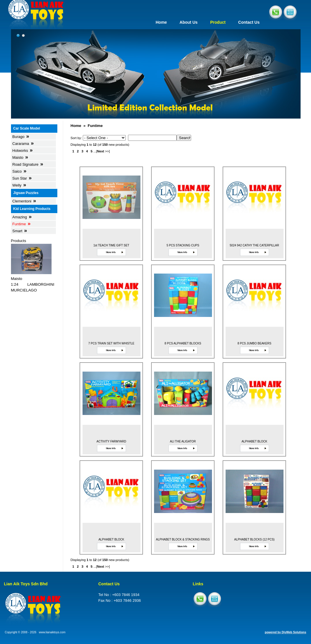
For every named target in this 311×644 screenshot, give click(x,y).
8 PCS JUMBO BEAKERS (254, 343)
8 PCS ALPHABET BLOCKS (183, 343)
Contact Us (249, 22)
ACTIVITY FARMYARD (111, 441)
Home (161, 22)
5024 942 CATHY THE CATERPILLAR (254, 245)
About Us (189, 22)
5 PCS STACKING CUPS (183, 245)
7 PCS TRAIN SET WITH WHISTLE (111, 343)
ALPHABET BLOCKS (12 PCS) (254, 539)
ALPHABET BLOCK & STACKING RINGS (183, 539)
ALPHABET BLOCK (254, 441)
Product (218, 22)
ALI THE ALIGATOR (183, 441)
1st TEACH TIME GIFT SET (111, 245)
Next (101, 151)
